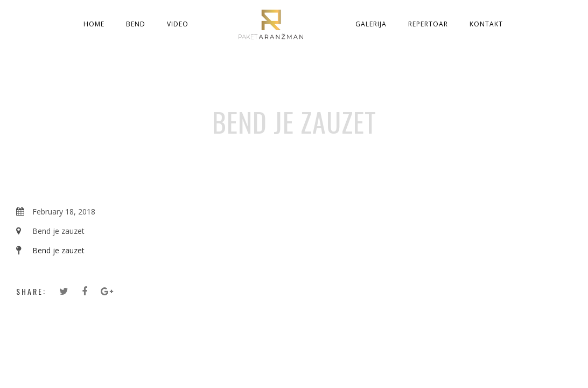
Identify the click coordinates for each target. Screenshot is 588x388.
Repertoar (428, 24)
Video (178, 24)
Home (94, 24)
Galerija (371, 24)
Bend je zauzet (58, 250)
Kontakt (486, 24)
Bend (136, 24)
